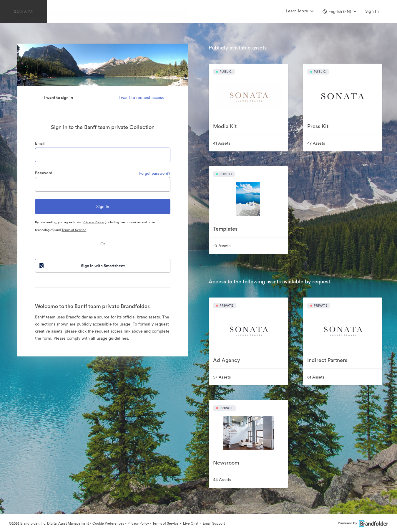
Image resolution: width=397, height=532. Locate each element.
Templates (225, 229)
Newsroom (226, 463)
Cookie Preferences (108, 523)
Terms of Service (74, 230)
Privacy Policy (93, 222)
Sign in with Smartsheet (82, 266)
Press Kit (318, 126)
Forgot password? (155, 173)
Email (40, 143)
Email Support (213, 523)
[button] (339, 11)
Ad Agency (226, 360)
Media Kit (225, 126)
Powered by (363, 523)
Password (44, 173)
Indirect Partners (327, 360)
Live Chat (190, 523)
